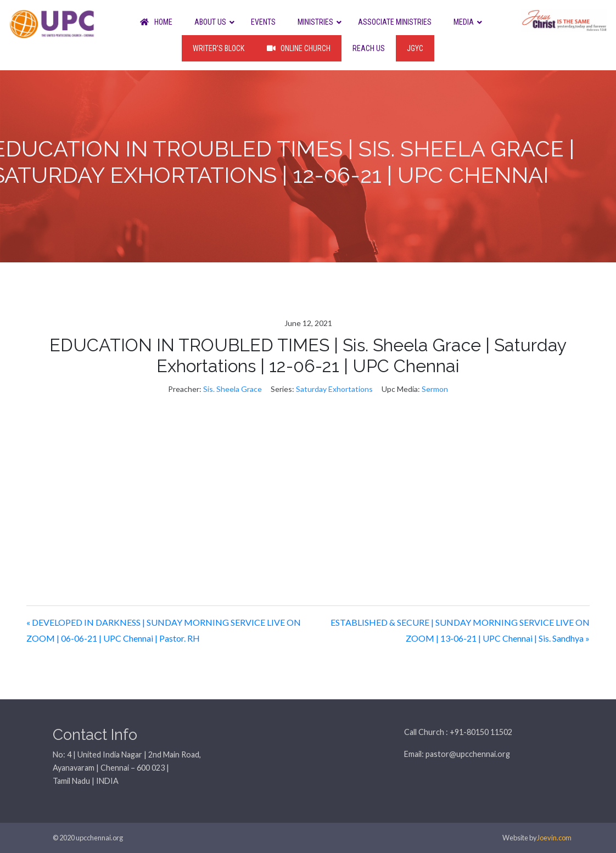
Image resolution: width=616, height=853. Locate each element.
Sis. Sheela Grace (233, 389)
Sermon (435, 389)
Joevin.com (554, 838)
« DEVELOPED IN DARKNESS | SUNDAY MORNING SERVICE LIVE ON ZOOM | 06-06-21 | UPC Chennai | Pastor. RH (164, 630)
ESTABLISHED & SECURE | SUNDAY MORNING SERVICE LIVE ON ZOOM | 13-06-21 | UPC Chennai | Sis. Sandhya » (460, 630)
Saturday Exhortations (334, 389)
